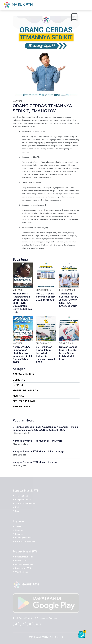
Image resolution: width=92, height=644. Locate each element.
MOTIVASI (19, 396)
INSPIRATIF (20, 385)
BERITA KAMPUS (23, 374)
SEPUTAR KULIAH (24, 401)
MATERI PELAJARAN (26, 391)
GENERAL (19, 380)
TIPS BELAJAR (22, 407)
